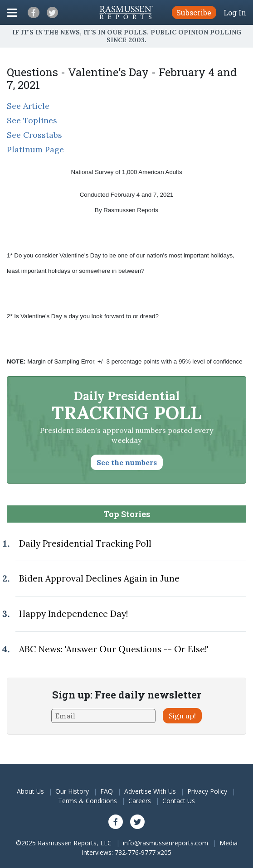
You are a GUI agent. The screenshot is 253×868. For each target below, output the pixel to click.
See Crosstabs (34, 135)
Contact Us (179, 801)
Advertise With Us (150, 791)
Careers (140, 801)
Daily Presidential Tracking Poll (85, 543)
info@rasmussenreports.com (165, 843)
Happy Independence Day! (73, 614)
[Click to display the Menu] (12, 12)
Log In (235, 13)
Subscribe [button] (194, 12)
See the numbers (127, 462)
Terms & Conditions (88, 801)
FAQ (107, 791)
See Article (28, 106)
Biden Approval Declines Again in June (99, 578)
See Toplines (32, 120)
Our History (72, 791)
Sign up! (182, 716)
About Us (30, 791)
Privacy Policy (207, 791)
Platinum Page (35, 149)
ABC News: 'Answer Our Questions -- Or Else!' (114, 649)
